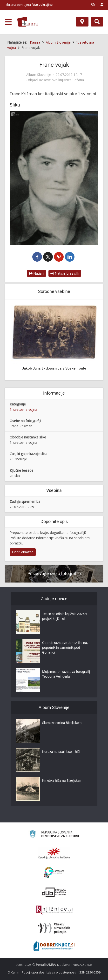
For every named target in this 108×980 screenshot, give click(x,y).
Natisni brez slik (65, 273)
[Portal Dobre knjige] (54, 946)
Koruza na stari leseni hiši (61, 752)
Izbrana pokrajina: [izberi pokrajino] (29, 5)
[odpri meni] (8, 22)
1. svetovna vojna (23, 409)
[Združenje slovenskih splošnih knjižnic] (54, 910)
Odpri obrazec (23, 552)
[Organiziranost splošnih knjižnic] (54, 853)
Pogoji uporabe (33, 972)
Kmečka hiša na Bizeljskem (62, 781)
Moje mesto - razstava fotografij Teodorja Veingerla (66, 674)
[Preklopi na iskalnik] (97, 22)
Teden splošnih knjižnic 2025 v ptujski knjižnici (65, 616)
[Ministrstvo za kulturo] (54, 835)
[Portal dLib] (54, 892)
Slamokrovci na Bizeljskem (62, 723)
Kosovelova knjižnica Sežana (61, 80)
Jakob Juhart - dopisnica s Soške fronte (54, 368)
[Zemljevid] (82, 22)
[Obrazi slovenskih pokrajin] (54, 928)
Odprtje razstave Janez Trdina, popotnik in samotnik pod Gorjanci (65, 648)
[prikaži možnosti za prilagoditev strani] (93, 5)
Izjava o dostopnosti (61, 972)
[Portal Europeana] (54, 873)
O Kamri (13, 972)
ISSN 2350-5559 (90, 972)
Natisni (37, 273)
